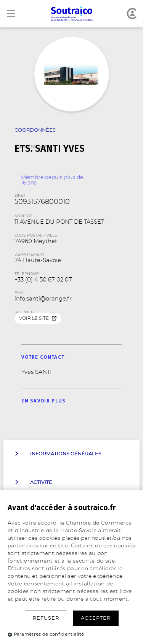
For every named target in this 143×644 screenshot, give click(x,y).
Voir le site (38, 319)
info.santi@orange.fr (43, 299)
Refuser (46, 618)
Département (30, 254)
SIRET (20, 196)
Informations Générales (58, 454)
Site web (24, 312)
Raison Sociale (72, 142)
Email (21, 293)
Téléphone (27, 274)
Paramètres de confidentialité (46, 634)
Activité (34, 482)
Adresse (24, 216)
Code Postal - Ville (36, 235)
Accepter (96, 618)
